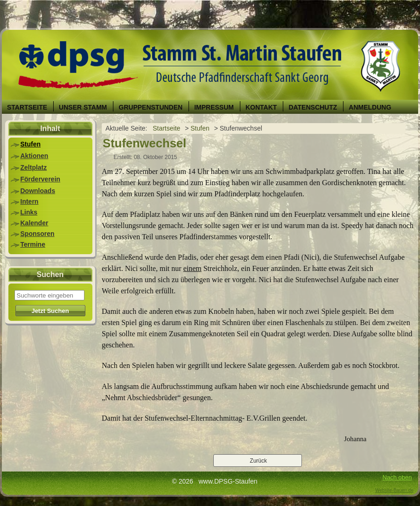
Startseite (27, 107)
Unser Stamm (83, 107)
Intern (30, 201)
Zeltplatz (34, 167)
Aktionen (35, 156)
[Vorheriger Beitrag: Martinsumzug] (258, 461)
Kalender (35, 223)
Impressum (214, 107)
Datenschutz (313, 107)
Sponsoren (38, 234)
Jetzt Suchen (50, 311)
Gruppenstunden (150, 107)
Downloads (38, 191)
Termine (33, 244)
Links (29, 212)
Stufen (31, 144)
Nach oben (397, 477)
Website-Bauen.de (394, 490)
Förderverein (41, 179)
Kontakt (261, 107)
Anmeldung (370, 107)
